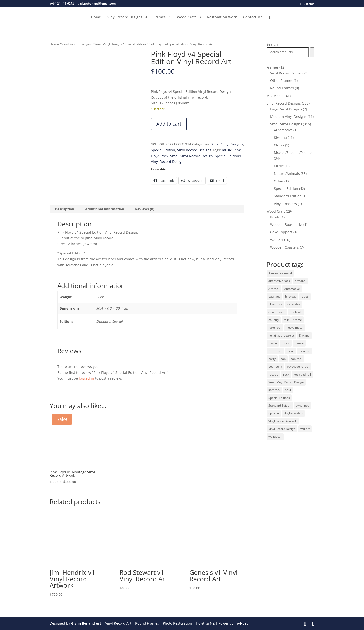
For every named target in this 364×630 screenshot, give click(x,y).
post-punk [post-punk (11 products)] (275, 367)
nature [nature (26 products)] (299, 343)
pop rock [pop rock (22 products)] (296, 359)
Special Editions (228, 156)
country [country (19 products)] (274, 320)
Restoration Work (222, 17)
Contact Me (253, 17)
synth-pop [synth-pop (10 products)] (303, 406)
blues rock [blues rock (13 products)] (275, 304)
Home (96, 17)
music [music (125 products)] (286, 343)
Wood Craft (186, 17)
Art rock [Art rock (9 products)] (274, 289)
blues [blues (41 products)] (305, 297)
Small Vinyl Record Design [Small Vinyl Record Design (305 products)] (286, 382)
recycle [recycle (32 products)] (273, 374)
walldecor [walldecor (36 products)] (275, 437)
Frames (160, 17)
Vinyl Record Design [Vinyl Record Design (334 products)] (282, 429)
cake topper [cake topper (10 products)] (277, 312)
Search (272, 44)
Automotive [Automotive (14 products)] (292, 289)
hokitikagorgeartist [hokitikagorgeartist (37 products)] (281, 335)
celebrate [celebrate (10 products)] (296, 312)
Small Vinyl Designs (108, 44)
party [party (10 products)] (272, 359)
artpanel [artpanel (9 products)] (300, 281)
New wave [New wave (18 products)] (275, 351)
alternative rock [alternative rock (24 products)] (279, 281)
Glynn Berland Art (86, 623)
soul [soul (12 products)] (288, 390)
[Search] (312, 52)
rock (165, 156)
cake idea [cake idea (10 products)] (294, 304)
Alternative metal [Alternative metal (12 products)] (280, 273)
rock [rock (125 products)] (286, 374)
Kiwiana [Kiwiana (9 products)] (304, 335)
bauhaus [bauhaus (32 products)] (274, 297)
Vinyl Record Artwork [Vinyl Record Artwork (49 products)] (283, 421)
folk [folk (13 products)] (286, 320)
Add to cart (169, 124)
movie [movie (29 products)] (273, 343)
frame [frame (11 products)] (298, 320)
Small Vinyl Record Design (192, 156)
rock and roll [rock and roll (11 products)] (302, 374)
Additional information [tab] (105, 209)
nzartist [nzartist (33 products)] (304, 351)
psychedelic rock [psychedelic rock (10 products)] (298, 367)
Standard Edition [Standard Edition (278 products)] (280, 406)
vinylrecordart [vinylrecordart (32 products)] (293, 413)
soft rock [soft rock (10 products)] (274, 390)
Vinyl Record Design (167, 162)
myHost (241, 623)
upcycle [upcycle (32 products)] (274, 413)
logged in (86, 378)
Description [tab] (65, 209)
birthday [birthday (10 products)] (291, 297)
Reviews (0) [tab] (145, 209)
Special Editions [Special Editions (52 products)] (279, 398)
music (227, 150)
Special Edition (135, 44)
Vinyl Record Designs (125, 17)
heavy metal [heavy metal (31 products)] (295, 328)
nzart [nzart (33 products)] (291, 351)
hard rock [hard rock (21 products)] (275, 328)
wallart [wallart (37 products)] (305, 429)
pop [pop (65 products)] (283, 359)
